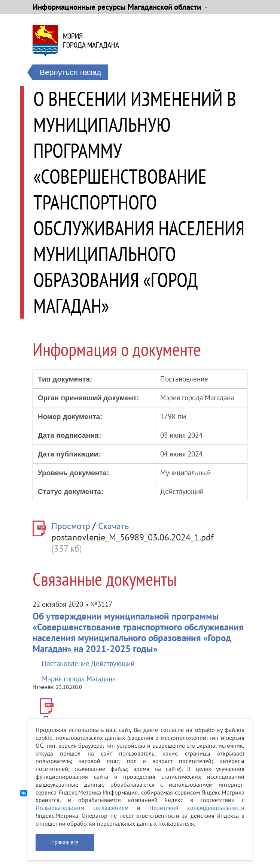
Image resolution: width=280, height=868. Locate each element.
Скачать (113, 526)
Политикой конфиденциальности (197, 808)
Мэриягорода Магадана (91, 40)
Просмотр (71, 526)
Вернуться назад (70, 72)
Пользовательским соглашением (82, 808)
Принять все (65, 842)
